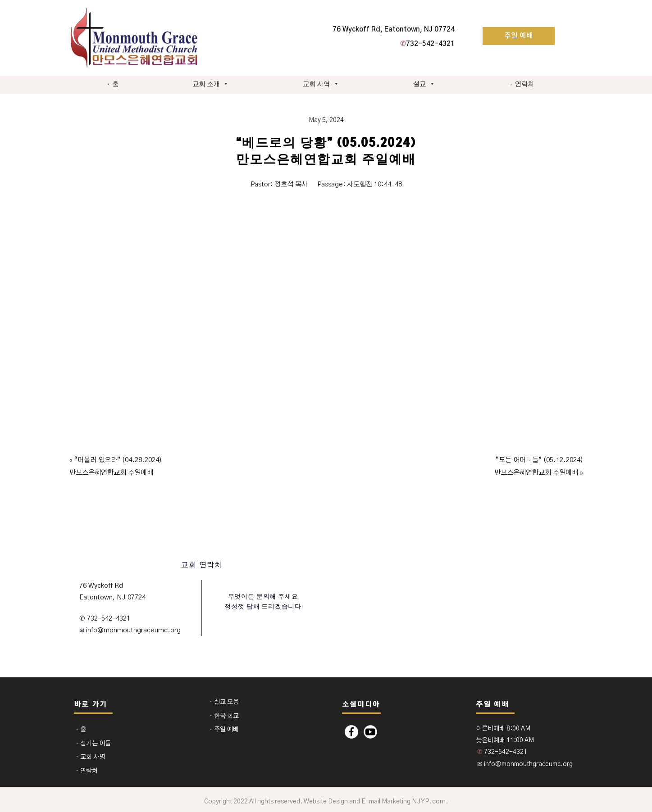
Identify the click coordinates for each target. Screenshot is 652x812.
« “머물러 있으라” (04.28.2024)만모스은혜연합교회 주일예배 (116, 466)
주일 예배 (519, 36)
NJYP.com (429, 801)
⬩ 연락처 (522, 84)
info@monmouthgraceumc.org (132, 630)
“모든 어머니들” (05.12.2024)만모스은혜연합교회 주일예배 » (539, 466)
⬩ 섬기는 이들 (93, 744)
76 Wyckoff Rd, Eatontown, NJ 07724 (394, 29)
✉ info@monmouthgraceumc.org (525, 764)
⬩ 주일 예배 (224, 730)
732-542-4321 (427, 44)
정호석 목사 (291, 184)
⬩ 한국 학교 (224, 716)
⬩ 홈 (112, 84)
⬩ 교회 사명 (90, 757)
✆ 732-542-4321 (104, 619)
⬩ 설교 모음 (224, 702)
